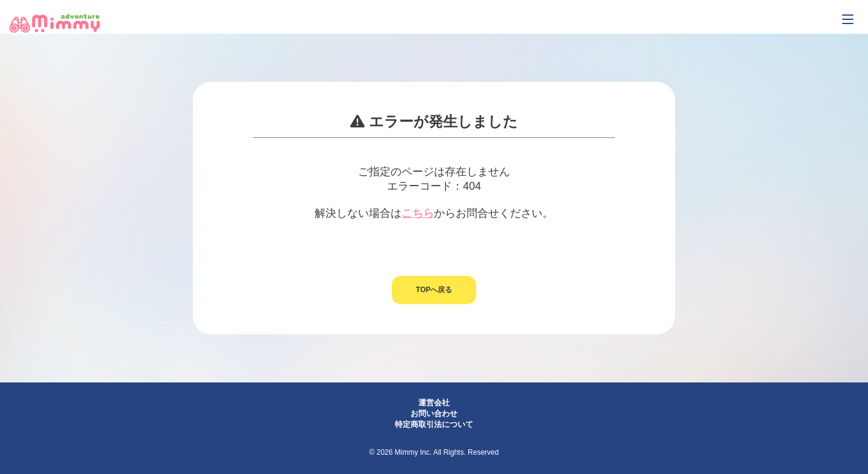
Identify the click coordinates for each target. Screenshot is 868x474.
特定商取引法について (434, 424)
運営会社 (434, 403)
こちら (418, 213)
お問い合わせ (434, 413)
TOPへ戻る (434, 290)
